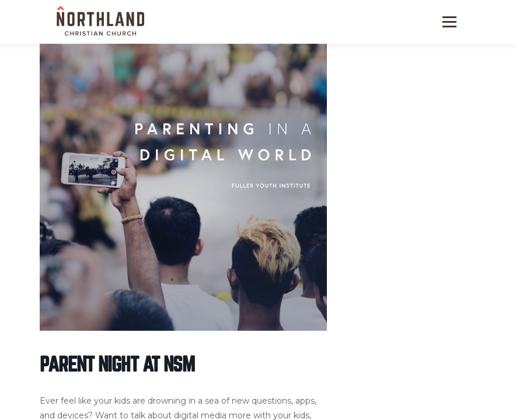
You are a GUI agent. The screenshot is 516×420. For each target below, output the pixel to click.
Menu (449, 22)
